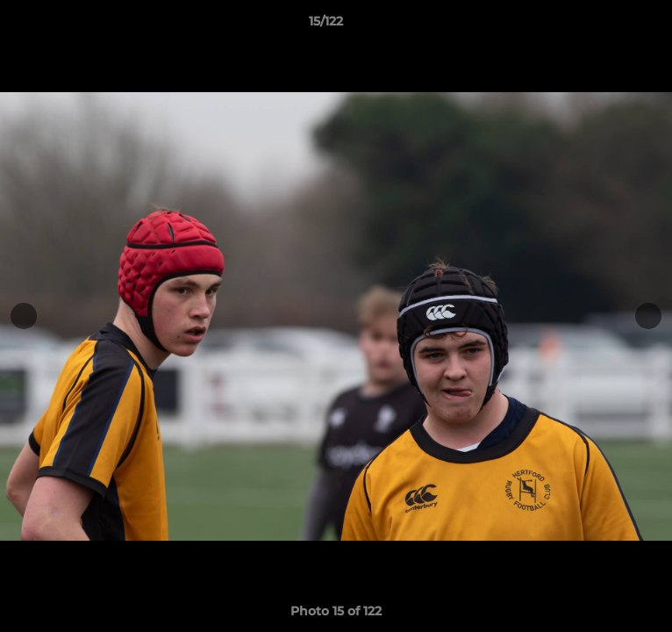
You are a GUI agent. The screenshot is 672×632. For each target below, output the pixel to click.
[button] (609, 25)
